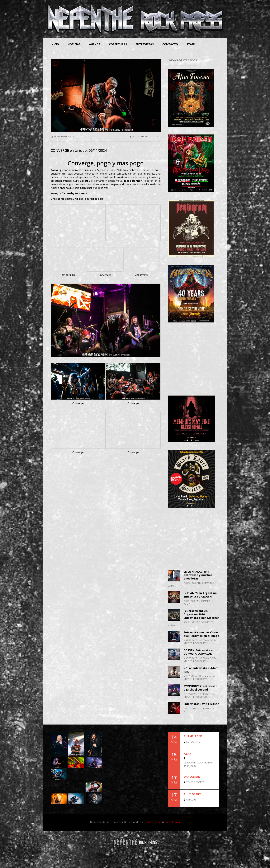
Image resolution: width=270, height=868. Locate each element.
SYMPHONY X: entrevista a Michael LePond (200, 688)
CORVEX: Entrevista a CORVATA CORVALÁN (198, 652)
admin (135, 136)
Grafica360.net (153, 822)
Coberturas (118, 44)
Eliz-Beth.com (172, 822)
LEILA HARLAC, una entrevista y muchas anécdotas (198, 575)
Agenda (95, 44)
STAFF (191, 44)
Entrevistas (145, 44)
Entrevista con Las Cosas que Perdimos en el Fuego (201, 634)
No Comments (151, 136)
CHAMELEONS (193, 736)
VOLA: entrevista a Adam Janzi (201, 670)
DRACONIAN (192, 777)
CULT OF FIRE (193, 794)
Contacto (170, 44)
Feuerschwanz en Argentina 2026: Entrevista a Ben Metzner (201, 614)
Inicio (55, 44)
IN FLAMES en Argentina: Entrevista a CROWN (201, 595)
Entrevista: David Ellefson (201, 704)
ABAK (187, 754)
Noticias (74, 44)
